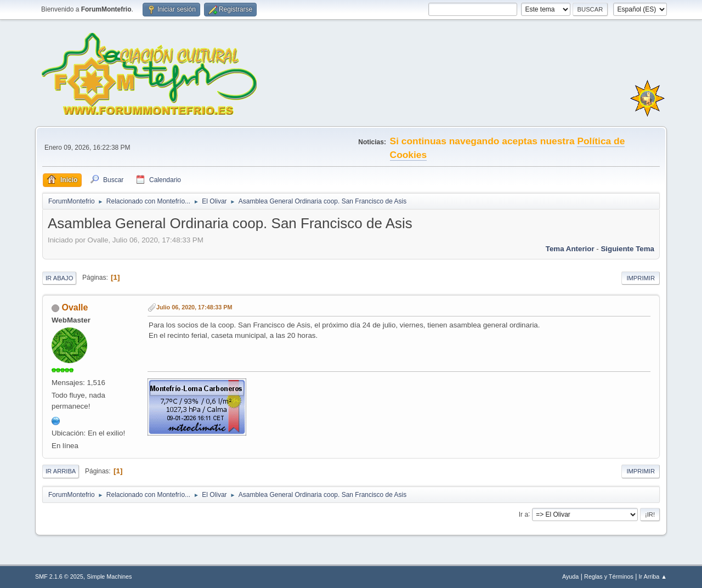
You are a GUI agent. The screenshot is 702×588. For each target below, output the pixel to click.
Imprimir (641, 278)
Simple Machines (109, 576)
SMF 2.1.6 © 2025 (59, 576)
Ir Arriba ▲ (653, 576)
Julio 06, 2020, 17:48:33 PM (194, 307)
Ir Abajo (59, 278)
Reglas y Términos (609, 576)
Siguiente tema (627, 249)
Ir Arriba (61, 471)
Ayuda (570, 576)
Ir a (523, 514)
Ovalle (75, 307)
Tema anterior (570, 249)
